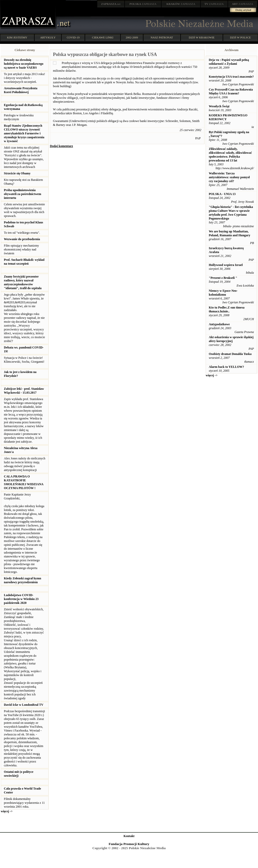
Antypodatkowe (219, 324)
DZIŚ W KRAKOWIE (202, 37)
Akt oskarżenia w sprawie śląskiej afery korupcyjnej (231, 339)
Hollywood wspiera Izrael (226, 265)
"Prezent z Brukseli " (223, 278)
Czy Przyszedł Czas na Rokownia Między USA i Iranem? (231, 91)
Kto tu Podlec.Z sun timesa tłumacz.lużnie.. (227, 309)
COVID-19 (73, 37)
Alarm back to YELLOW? (226, 367)
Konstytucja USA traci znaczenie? (231, 77)
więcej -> (7, 811)
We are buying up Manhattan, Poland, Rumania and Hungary (229, 233)
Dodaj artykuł (243, 10)
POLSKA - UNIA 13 (222, 194)
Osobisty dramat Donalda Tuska (230, 354)
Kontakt (129, 836)
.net (111, 4)
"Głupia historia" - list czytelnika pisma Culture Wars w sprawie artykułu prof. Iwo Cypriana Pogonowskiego (231, 213)
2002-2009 (132, 37)
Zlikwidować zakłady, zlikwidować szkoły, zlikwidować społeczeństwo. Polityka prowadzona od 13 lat (230, 155)
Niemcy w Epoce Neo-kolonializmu (223, 293)
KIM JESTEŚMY (17, 37)
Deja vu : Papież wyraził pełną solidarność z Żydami (229, 62)
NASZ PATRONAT (162, 37)
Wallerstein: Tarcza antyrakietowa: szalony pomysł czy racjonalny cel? (229, 177)
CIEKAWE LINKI (103, 37)
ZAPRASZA (143, 4)
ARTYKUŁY (48, 37)
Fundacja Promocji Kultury (129, 844)
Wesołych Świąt (219, 106)
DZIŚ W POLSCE (240, 37)
